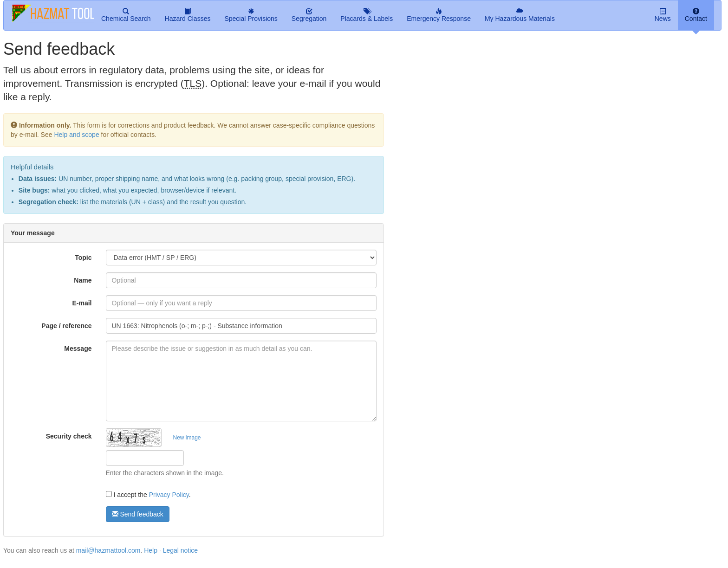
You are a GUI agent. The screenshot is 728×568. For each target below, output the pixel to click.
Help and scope (76, 135)
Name (83, 280)
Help (151, 550)
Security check (69, 436)
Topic (83, 258)
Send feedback (138, 514)
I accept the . (148, 495)
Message (78, 349)
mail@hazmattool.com (108, 550)
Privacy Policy (169, 495)
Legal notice (181, 550)
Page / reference (66, 326)
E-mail (82, 303)
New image (187, 438)
